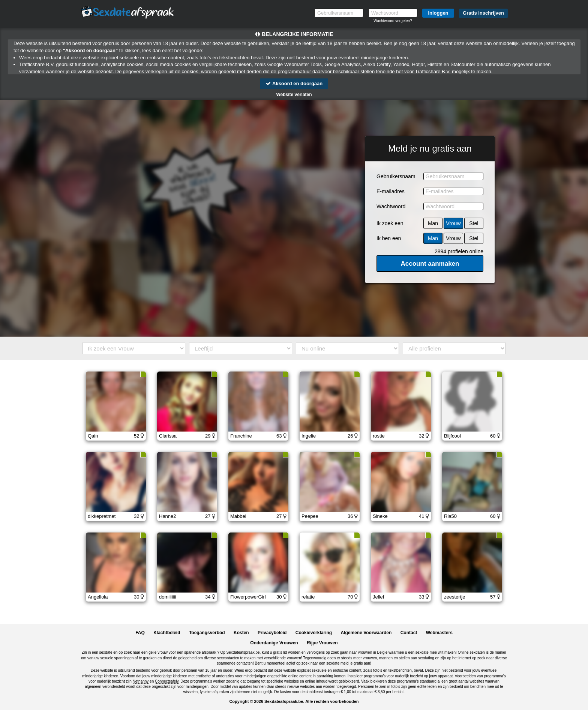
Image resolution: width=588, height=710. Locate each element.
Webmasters (439, 633)
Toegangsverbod (207, 633)
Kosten (241, 633)
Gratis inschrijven (483, 13)
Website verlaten (294, 95)
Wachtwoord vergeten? (393, 21)
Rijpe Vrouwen (322, 643)
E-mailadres (391, 191)
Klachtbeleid (167, 633)
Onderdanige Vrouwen (274, 643)
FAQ (140, 633)
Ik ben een (389, 238)
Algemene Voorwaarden (366, 633)
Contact (409, 633)
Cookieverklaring (314, 633)
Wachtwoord (391, 206)
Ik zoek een (390, 223)
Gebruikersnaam (396, 176)
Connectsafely (167, 681)
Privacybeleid (272, 633)
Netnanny (141, 681)
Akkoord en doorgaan (294, 83)
